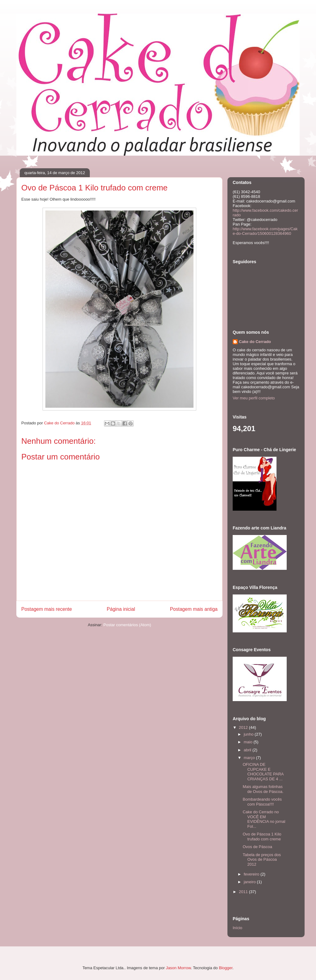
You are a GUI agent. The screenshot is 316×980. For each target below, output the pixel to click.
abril (248, 750)
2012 (244, 727)
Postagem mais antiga (194, 609)
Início (237, 928)
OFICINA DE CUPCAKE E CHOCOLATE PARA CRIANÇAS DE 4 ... (263, 772)
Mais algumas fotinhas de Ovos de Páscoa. (263, 789)
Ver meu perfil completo (254, 398)
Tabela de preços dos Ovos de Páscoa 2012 (262, 860)
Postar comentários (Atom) (127, 625)
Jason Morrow (178, 968)
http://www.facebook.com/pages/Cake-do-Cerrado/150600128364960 (265, 231)
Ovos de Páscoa (257, 847)
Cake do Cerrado (255, 342)
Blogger (226, 968)
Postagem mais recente (47, 609)
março (250, 758)
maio (249, 742)
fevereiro (252, 874)
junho (249, 734)
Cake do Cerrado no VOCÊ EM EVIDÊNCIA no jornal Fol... (264, 819)
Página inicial (121, 609)
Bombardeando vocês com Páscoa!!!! (262, 802)
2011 (244, 892)
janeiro (250, 882)
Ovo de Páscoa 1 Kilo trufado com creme (262, 837)
